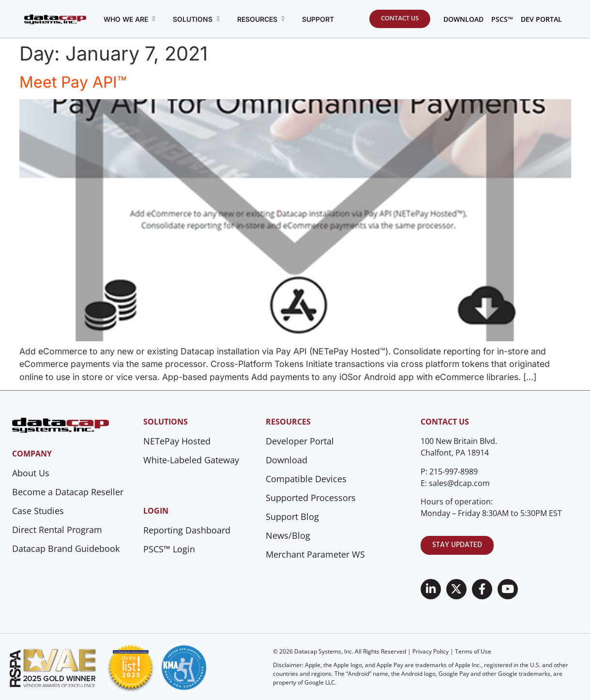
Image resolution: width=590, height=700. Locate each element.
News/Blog (288, 535)
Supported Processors (311, 498)
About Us (31, 473)
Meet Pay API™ (73, 82)
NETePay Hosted (177, 441)
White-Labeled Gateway (191, 460)
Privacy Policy (431, 651)
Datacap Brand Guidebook (66, 548)
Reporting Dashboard (187, 530)
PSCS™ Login (169, 549)
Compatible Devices (306, 479)
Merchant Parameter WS (315, 554)
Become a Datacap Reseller (68, 492)
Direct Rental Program (57, 530)
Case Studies (38, 511)
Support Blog (292, 517)
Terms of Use (473, 651)
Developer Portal (300, 441)
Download (287, 460)
